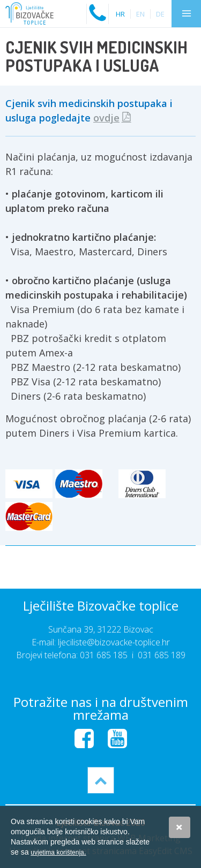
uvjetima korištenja (58, 852)
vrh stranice (101, 780)
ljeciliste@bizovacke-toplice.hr (114, 642)
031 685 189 (162, 655)
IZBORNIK (186, 14)
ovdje (106, 118)
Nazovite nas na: (98, 8)
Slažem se (180, 827)
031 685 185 (104, 655)
